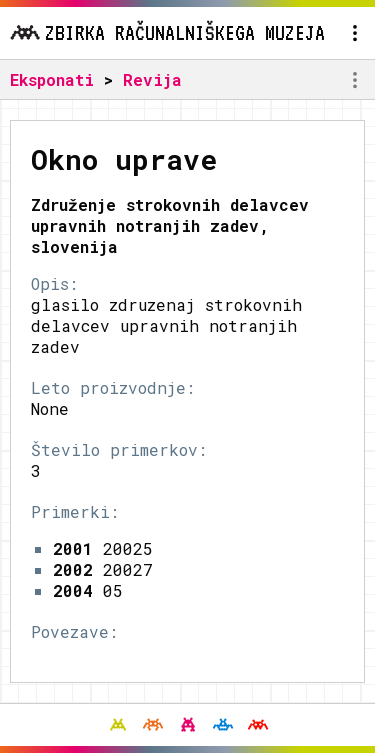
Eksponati (52, 79)
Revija (152, 79)
